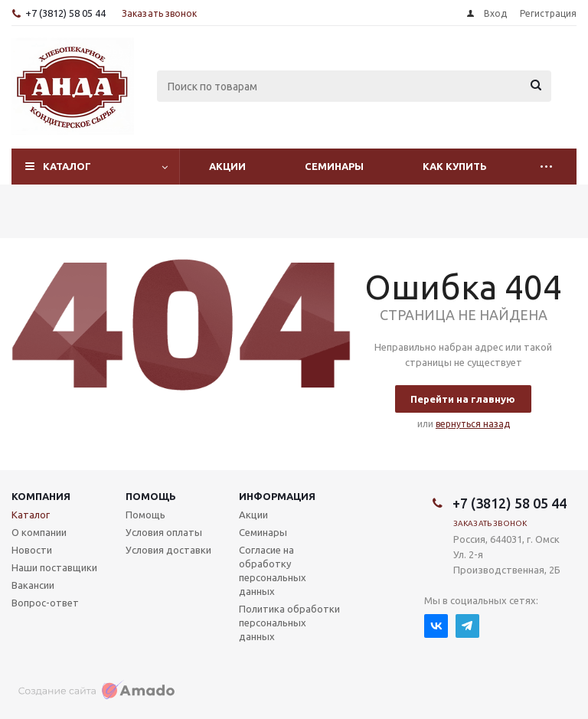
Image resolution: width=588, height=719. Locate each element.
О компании (39, 532)
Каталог (67, 166)
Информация (277, 496)
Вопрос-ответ (45, 603)
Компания (41, 496)
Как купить (455, 166)
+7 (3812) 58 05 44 (65, 13)
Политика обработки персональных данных (289, 623)
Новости (32, 550)
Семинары (334, 166)
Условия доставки (168, 550)
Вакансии (33, 585)
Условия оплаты (164, 532)
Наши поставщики (54, 567)
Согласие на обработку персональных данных (273, 570)
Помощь (151, 496)
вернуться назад (473, 424)
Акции (227, 166)
